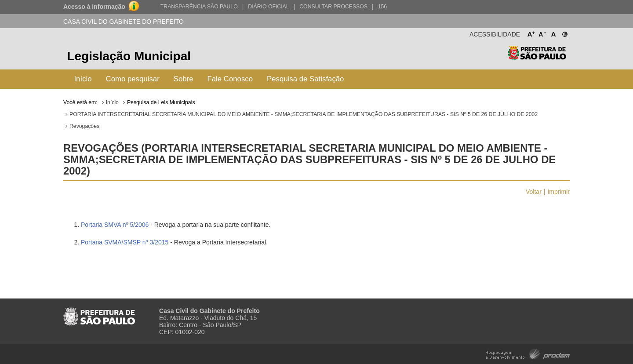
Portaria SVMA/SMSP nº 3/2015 (125, 242)
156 (382, 7)
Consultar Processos (333, 7)
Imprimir (558, 192)
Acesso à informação (94, 7)
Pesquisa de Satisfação (305, 79)
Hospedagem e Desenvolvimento (528, 353)
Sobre (184, 79)
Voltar (534, 192)
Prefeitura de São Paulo (537, 57)
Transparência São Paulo (199, 7)
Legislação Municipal (129, 56)
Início (83, 79)
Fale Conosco (230, 79)
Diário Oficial (268, 7)
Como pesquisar (133, 79)
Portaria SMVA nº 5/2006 (115, 225)
